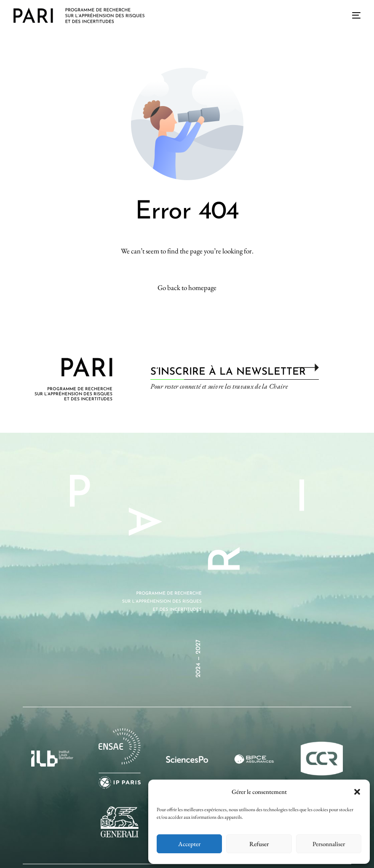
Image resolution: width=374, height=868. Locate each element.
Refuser (259, 844)
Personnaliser (329, 844)
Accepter (189, 844)
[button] (357, 792)
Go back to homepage (187, 288)
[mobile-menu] (353, 15)
